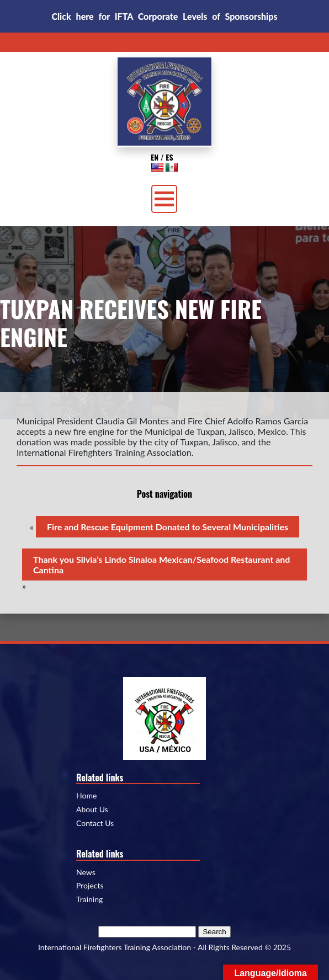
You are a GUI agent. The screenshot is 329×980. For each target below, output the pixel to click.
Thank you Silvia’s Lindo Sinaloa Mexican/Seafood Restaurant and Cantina (161, 564)
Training (89, 899)
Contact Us (95, 823)
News (86, 872)
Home (86, 796)
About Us (92, 809)
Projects (90, 886)
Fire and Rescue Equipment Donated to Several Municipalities (168, 527)
